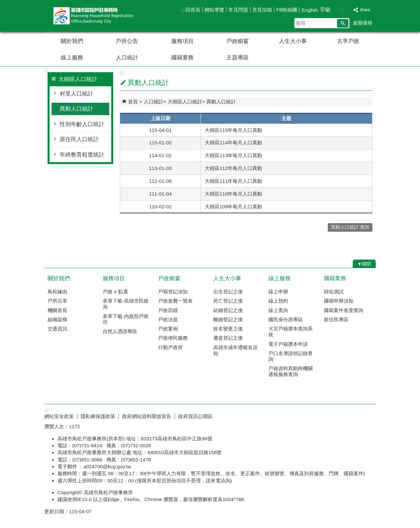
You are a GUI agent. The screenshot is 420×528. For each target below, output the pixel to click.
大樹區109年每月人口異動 (233, 207)
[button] (343, 23)
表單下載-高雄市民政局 (126, 304)
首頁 (133, 102)
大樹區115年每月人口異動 (233, 130)
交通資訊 (57, 329)
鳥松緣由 (57, 292)
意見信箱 (262, 10)
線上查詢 (278, 310)
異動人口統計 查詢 (350, 227)
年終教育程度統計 (82, 155)
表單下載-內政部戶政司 (126, 319)
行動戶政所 (170, 347)
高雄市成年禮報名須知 (235, 350)
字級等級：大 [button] (348, 10)
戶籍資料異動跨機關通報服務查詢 (291, 371)
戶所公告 (127, 41)
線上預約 (278, 301)
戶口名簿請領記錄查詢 (291, 356)
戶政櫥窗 (238, 41)
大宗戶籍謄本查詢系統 (291, 332)
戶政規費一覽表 (175, 301)
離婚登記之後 (228, 319)
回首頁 (193, 10)
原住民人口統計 (79, 139)
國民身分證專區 (286, 319)
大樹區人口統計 (185, 102)
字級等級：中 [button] (341, 10)
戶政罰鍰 (168, 310)
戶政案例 (168, 329)
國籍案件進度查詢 (344, 310)
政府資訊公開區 (195, 416)
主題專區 (238, 58)
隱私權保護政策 (98, 416)
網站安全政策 (59, 416)
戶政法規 (168, 319)
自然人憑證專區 (120, 331)
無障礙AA (352, 415)
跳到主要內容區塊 (3, 3)
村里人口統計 (76, 94)
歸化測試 (334, 292)
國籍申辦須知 (339, 301)
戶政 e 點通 (115, 292)
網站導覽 (214, 10)
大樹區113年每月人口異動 (233, 155)
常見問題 (238, 10)
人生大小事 (293, 41)
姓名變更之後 (228, 329)
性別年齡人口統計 (82, 124)
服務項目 (182, 41)
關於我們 (72, 41)
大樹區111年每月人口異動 (233, 181)
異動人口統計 (76, 109)
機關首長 (57, 310)
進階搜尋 (363, 23)
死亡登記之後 (228, 301)
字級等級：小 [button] (335, 10)
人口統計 (127, 58)
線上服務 (72, 58)
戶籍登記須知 (173, 292)
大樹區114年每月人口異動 (233, 143)
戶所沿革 (57, 301)
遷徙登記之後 (228, 338)
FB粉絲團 (287, 10)
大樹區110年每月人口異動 (233, 194)
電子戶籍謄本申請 (288, 344)
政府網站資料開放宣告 (147, 416)
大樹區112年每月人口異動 (233, 168)
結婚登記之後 (228, 310)
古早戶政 (348, 41)
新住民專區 (336, 319)
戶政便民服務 (173, 338)
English (310, 10)
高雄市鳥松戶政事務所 (100, 16)
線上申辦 (278, 292)
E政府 (319, 415)
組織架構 (57, 319)
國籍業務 (182, 58)
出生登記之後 (228, 292)
